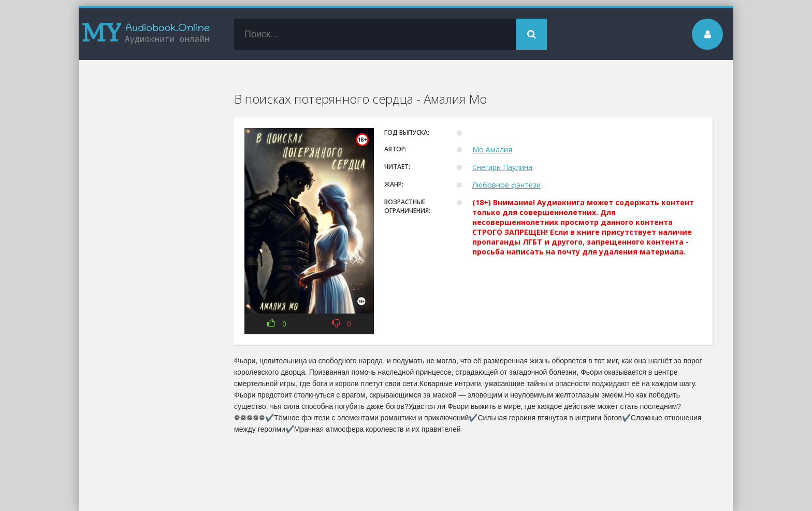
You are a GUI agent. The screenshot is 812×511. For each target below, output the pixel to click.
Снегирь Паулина (502, 167)
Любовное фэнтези (506, 185)
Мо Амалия (492, 150)
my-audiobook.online (146, 34)
